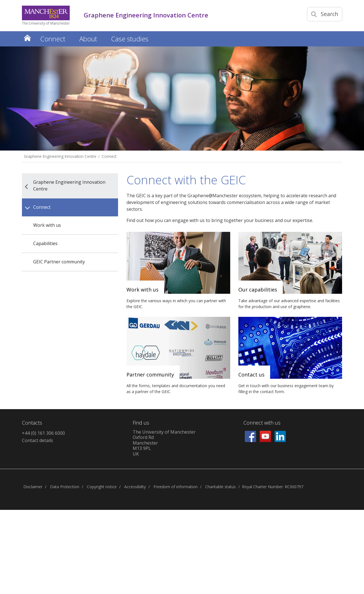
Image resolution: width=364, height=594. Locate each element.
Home (28, 38)
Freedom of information (176, 487)
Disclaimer (33, 487)
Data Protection (65, 487)
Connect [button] (53, 39)
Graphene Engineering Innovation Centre (60, 156)
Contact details (38, 440)
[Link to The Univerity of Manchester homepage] (46, 16)
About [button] (88, 39)
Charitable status (221, 487)
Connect (109, 156)
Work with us (47, 225)
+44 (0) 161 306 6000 (43, 433)
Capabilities (45, 243)
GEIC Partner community (59, 262)
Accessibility (135, 487)
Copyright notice (102, 487)
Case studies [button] (130, 39)
